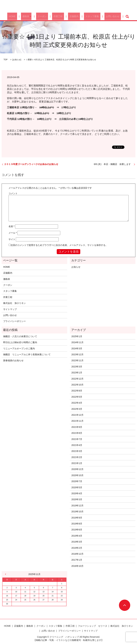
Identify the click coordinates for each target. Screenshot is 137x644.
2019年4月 (77, 536)
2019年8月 (77, 524)
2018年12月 (77, 554)
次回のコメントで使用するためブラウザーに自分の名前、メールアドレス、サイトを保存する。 (59, 245)
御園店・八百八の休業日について (20, 336)
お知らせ (17, 60)
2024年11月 (77, 342)
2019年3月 (77, 542)
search (118, 16)
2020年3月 (77, 499)
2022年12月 (77, 379)
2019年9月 (77, 518)
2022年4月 (77, 403)
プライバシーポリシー (15, 321)
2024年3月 (77, 348)
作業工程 (59, 16)
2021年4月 (77, 445)
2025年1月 (77, 336)
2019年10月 (77, 512)
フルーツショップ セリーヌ (93, 626)
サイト (12, 239)
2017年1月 (77, 560)
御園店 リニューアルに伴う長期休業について (27, 354)
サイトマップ (10, 309)
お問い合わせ (104, 16)
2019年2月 (77, 548)
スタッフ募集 (87, 16)
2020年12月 (77, 469)
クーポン (46, 16)
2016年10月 (77, 566)
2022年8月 (77, 391)
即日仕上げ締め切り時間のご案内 (20, 342)
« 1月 (6, 574)
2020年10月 (77, 475)
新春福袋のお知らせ (13, 360)
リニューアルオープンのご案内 (19, 348)
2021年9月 (77, 427)
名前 (12, 226)
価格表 (31, 16)
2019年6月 (77, 530)
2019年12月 (77, 506)
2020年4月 (77, 493)
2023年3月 (77, 367)
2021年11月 (77, 421)
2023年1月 (77, 373)
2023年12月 (77, 354)
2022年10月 (77, 385)
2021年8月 (77, 433)
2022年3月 (77, 409)
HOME (20, 16)
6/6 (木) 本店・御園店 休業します (113, 164)
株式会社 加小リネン (15, 303)
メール (13, 233)
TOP (5, 60)
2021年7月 (77, 439)
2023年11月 (77, 360)
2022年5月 (77, 397)
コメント (13, 193)
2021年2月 (77, 457)
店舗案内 (72, 16)
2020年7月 (77, 481)
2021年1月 (77, 463)
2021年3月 (77, 451)
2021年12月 (77, 415)
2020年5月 (77, 487)
